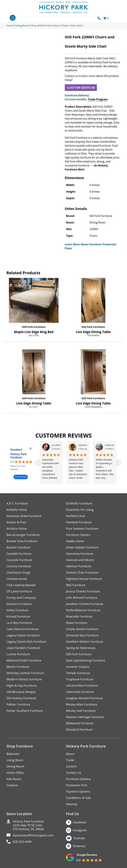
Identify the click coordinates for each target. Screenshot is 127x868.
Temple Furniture (78, 673)
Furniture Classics (78, 535)
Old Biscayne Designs (21, 692)
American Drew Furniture (24, 516)
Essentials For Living (80, 510)
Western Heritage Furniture (85, 717)
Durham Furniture (19, 604)
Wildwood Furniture (80, 723)
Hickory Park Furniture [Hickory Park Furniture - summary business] (19, 456)
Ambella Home (17, 510)
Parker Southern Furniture (25, 711)
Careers (71, 766)
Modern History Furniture (24, 679)
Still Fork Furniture (34, 327)
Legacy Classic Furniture (23, 635)
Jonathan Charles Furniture (85, 604)
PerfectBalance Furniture (83, 610)
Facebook (80, 822)
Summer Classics (78, 667)
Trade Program (98, 99)
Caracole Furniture (19, 560)
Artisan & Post (16, 522)
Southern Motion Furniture (85, 642)
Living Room (15, 760)
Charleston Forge (18, 573)
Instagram (80, 830)
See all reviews (21, 477)
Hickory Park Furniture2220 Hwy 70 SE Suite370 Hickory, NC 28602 (28, 825)
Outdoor (12, 785)
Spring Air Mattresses (81, 648)
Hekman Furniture (79, 566)
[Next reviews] (118, 462)
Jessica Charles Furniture (83, 591)
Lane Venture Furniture (23, 629)
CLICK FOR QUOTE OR (81, 88)
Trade (70, 760)
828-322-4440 (22, 842)
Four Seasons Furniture (82, 529)
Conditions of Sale (78, 798)
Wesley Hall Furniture (81, 711)
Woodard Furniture (79, 730)
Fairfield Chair (76, 516)
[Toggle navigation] (13, 18)
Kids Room (14, 779)
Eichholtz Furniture (79, 503)
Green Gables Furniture (82, 547)
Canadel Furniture (19, 554)
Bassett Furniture (18, 547)
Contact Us (74, 773)
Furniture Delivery (77, 95)
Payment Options (78, 792)
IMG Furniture (76, 585)
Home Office (15, 773)
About (70, 754)
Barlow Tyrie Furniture (22, 541)
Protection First (77, 785)
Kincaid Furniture (18, 616)
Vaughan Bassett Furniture (84, 698)
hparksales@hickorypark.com (33, 835)
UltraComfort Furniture (82, 686)
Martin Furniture (18, 667)
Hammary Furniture (80, 554)
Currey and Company (21, 598)
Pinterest (79, 846)
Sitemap (72, 804)
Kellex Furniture (17, 610)
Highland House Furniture (84, 579)
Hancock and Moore (80, 560)
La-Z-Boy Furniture (19, 623)
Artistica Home (17, 529)
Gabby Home (75, 541)
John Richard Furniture (82, 598)
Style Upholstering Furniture (85, 660)
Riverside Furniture (79, 616)
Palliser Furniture (18, 704)
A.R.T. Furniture (17, 503)
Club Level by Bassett (21, 585)
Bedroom (13, 754)
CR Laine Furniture (19, 591)
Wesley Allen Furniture (82, 704)
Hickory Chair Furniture (82, 573)
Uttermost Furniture (80, 692)
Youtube (79, 838)
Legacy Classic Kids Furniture (26, 642)
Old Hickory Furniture (21, 698)
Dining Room (15, 766)
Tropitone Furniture (80, 679)
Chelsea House (17, 579)
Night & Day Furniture (22, 686)
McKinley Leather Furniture (25, 673)
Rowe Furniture (77, 623)
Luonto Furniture (18, 654)
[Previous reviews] (38, 462)
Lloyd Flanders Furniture (23, 648)
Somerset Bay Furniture (82, 635)
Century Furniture (19, 566)
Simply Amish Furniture (82, 629)
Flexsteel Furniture (79, 522)
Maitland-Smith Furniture (24, 660)
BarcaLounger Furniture (23, 535)
